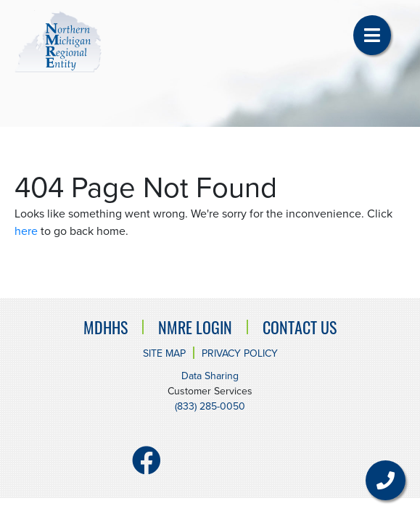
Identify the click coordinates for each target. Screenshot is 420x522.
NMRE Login (195, 327)
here (26, 231)
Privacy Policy (240, 353)
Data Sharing (210, 376)
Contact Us (300, 327)
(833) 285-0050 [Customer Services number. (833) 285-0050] (210, 406)
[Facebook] (147, 467)
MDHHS (106, 327)
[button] (372, 35)
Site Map (164, 353)
